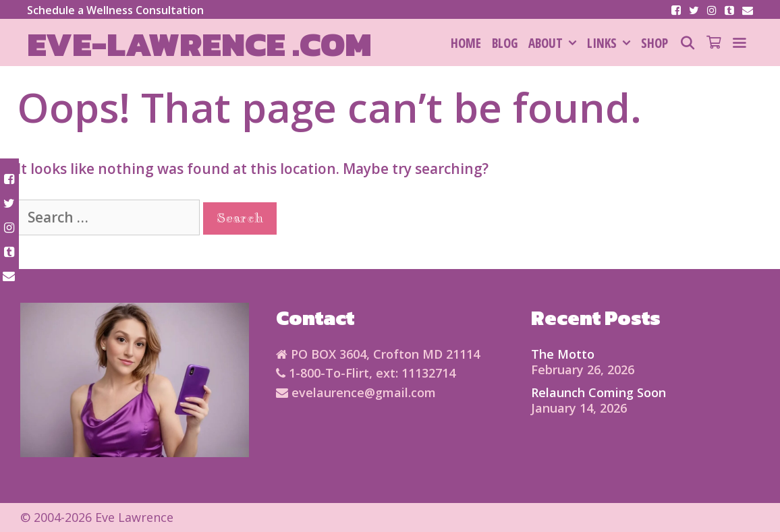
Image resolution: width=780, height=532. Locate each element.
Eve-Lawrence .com (199, 44)
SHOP (654, 43)
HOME (466, 43)
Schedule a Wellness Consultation (115, 10)
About (555, 43)
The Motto (563, 354)
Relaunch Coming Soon (598, 392)
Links (611, 43)
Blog (505, 43)
